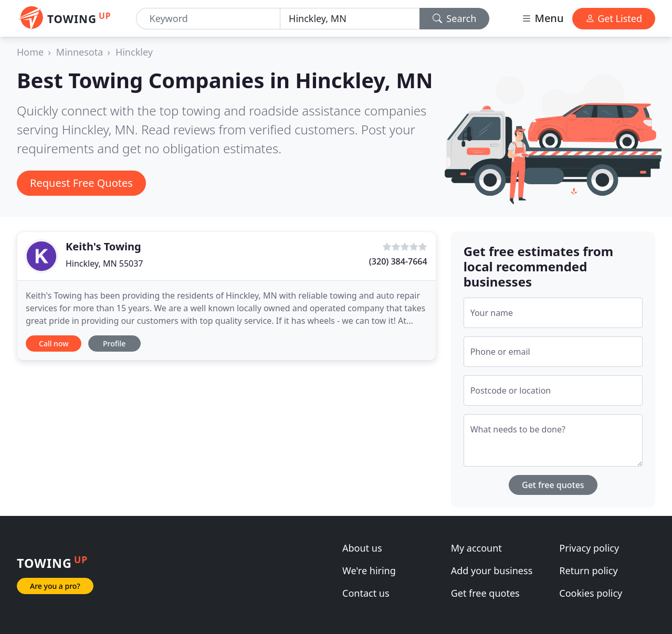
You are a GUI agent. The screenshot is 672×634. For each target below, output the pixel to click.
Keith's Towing (103, 246)
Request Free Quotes (81, 183)
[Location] (350, 19)
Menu (542, 18)
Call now (54, 344)
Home (30, 52)
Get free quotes (553, 485)
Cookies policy (591, 593)
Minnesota (80, 52)
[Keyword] (208, 19)
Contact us (366, 593)
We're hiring (369, 570)
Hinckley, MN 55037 (104, 263)
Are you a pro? (55, 586)
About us (362, 548)
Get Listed (614, 18)
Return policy (588, 570)
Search (455, 18)
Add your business (492, 570)
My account (476, 548)
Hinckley (134, 52)
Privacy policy (589, 548)
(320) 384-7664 (398, 261)
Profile (114, 344)
